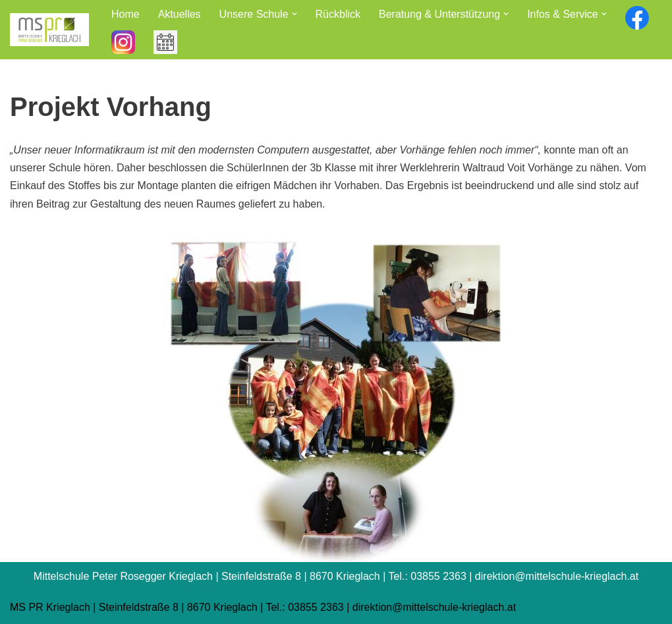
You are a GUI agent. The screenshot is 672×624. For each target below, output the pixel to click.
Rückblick (338, 14)
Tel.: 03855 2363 (304, 607)
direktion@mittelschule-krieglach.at (434, 607)
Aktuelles (180, 14)
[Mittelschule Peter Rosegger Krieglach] (49, 30)
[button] (294, 14)
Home (126, 14)
